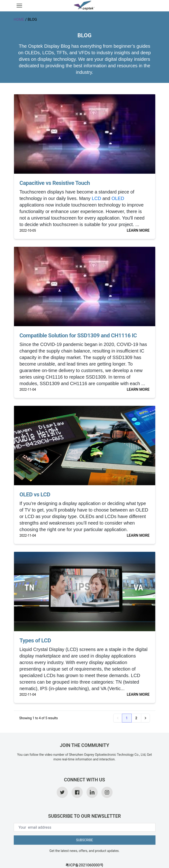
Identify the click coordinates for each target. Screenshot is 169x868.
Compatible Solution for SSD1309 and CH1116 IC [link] (78, 336)
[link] (84, 6)
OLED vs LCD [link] (35, 495)
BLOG (32, 19)
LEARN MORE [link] (138, 230)
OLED (118, 198)
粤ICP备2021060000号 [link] (84, 865)
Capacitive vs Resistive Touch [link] (55, 183)
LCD (97, 198)
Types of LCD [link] (35, 641)
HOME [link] (19, 19)
